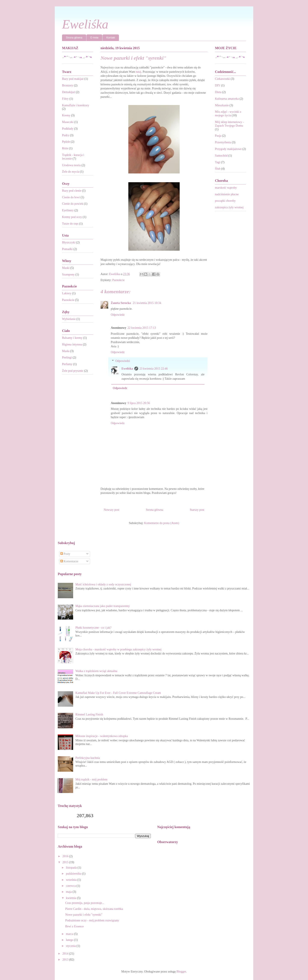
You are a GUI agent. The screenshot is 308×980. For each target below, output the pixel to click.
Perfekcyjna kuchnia (88, 758)
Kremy (66, 115)
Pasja (218, 136)
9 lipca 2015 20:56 (139, 403)
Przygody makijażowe (228, 149)
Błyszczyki (69, 242)
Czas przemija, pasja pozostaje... (85, 903)
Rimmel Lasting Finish (89, 714)
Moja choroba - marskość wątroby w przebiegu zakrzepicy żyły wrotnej (118, 649)
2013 (66, 960)
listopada (72, 868)
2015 (66, 862)
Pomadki (67, 249)
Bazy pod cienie (72, 191)
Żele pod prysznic (73, 371)
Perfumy (67, 364)
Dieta (218, 92)
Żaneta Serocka (121, 303)
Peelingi (67, 358)
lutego (70, 940)
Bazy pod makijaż (73, 79)
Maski (66, 268)
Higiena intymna (72, 344)
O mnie (94, 38)
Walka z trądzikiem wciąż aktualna (96, 671)
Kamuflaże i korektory (76, 105)
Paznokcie (118, 280)
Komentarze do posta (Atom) (162, 523)
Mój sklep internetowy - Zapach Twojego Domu (229, 124)
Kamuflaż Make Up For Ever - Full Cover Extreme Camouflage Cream (118, 693)
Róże (65, 148)
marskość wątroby (226, 188)
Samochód (221, 156)
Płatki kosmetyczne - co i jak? (93, 628)
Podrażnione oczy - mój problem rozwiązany (92, 920)
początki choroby (225, 201)
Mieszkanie (222, 105)
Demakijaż (69, 92)
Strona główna (74, 38)
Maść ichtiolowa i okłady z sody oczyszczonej (103, 584)
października (74, 874)
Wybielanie (69, 319)
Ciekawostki (222, 79)
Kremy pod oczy (72, 217)
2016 (66, 856)
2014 (66, 954)
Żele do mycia (71, 172)
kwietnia (71, 898)
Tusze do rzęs (70, 224)
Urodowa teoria (71, 165)
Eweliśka (85, 24)
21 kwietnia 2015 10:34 (147, 303)
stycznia (71, 946)
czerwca (71, 886)
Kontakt (111, 38)
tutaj (138, 72)
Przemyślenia (223, 142)
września (72, 880)
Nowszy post (112, 510)
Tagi (218, 162)
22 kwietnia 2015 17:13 (142, 328)
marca (70, 934)
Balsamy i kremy (72, 338)
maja (69, 892)
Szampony (68, 275)
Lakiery (67, 293)
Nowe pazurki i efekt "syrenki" (84, 915)
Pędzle (66, 142)
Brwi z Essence (74, 926)
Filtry (65, 99)
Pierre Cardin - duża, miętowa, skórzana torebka (94, 909)
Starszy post (197, 510)
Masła (66, 351)
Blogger (181, 972)
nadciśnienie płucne (227, 194)
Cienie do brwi (71, 197)
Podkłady (68, 129)
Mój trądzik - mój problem (91, 779)
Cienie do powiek (73, 204)
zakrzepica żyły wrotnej (229, 207)
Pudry (66, 135)
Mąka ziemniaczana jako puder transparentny (103, 606)
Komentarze (69, 561)
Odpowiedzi (123, 361)
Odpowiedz (118, 315)
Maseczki (68, 122)
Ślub (218, 169)
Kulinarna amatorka (227, 99)
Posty (65, 554)
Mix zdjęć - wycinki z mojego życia (228, 114)
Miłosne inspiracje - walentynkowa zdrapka (102, 736)
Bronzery (68, 85)
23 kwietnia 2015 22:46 (154, 369)
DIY (218, 85)
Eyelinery (68, 210)
